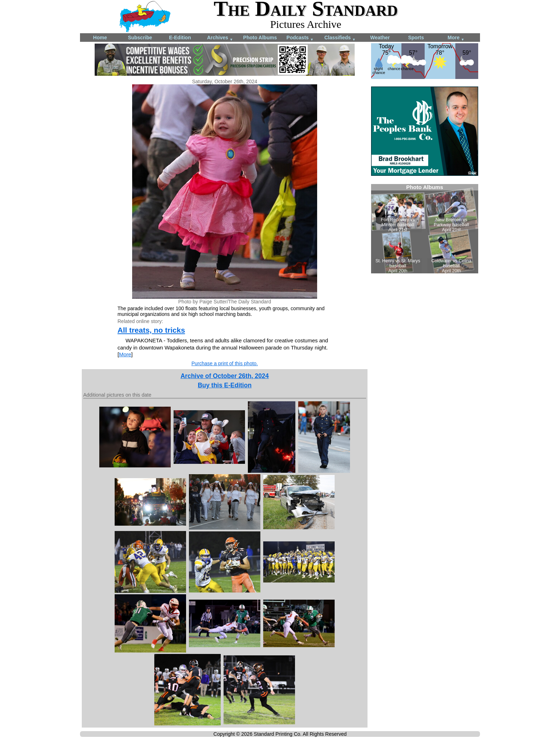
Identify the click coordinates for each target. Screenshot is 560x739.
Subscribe (140, 38)
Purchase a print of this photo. (225, 363)
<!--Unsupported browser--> (425, 229)
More (456, 38)
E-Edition (180, 38)
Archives (220, 38)
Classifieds (340, 38)
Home (100, 38)
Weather (380, 38)
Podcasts (300, 38)
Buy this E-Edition (225, 385)
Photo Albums (260, 38)
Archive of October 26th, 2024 (224, 376)
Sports (416, 38)
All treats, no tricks (151, 330)
